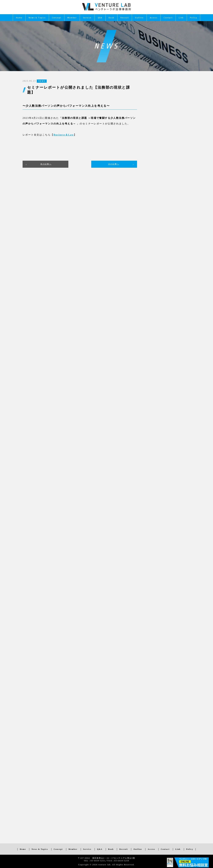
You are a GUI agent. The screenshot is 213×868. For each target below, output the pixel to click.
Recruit (125, 18)
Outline (139, 18)
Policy (193, 18)
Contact (168, 18)
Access (154, 18)
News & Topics (37, 18)
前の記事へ (46, 164)
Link (181, 18)
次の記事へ (114, 164)
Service (87, 18)
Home (19, 18)
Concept (57, 18)
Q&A (100, 18)
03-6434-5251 (98, 861)
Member (72, 18)
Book (112, 18)
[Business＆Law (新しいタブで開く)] (64, 135)
